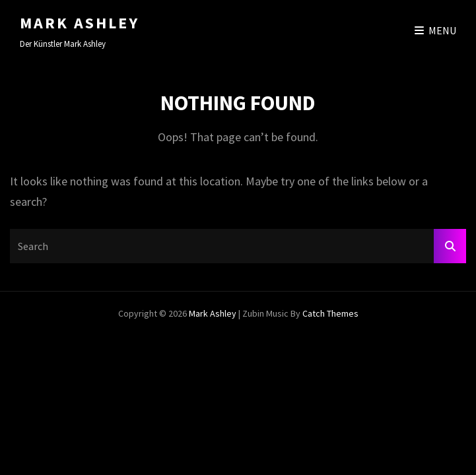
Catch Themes (330, 313)
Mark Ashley (80, 23)
